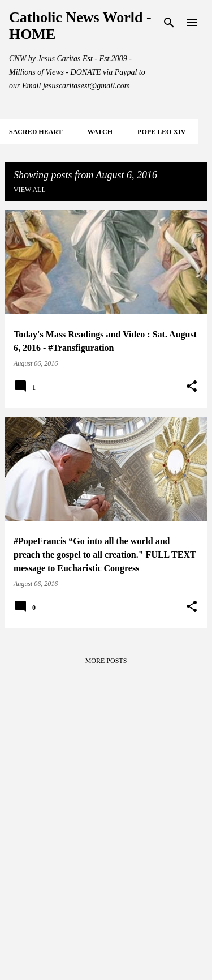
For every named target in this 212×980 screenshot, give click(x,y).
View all (30, 190)
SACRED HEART (36, 132)
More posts (106, 661)
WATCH (100, 132)
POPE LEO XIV (161, 132)
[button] (192, 387)
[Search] (169, 23)
